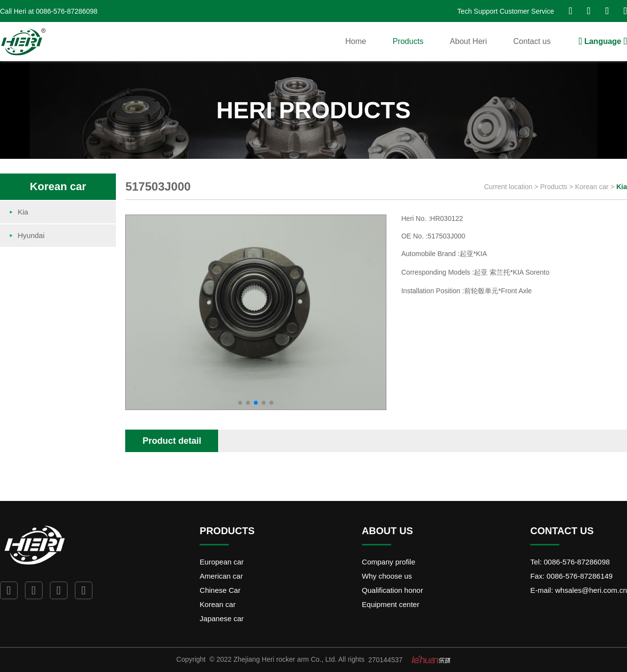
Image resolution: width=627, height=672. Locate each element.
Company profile (389, 562)
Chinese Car (220, 590)
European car (222, 562)
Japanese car (222, 618)
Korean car (593, 187)
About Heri (469, 41)
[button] (240, 403)
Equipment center (391, 604)
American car (221, 576)
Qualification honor (392, 590)
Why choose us (387, 576)
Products (408, 41)
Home (356, 41)
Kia (622, 187)
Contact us (532, 41)
